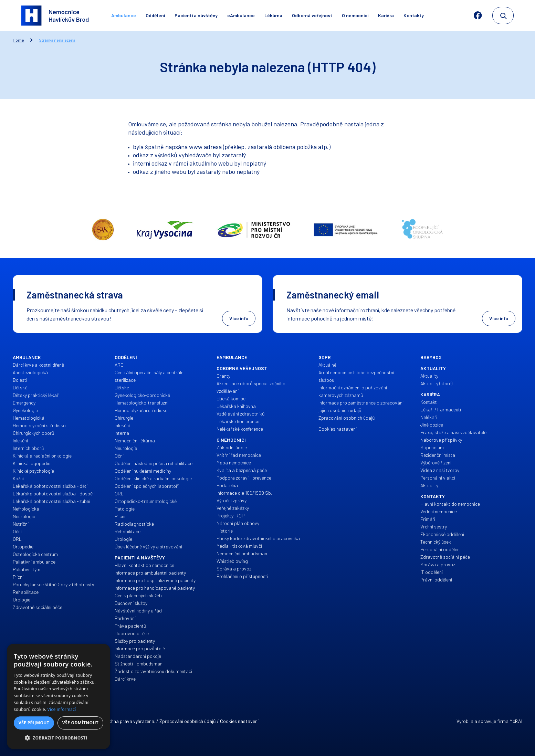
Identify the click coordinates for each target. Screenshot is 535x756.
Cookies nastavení (239, 721)
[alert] (59, 696)
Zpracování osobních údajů (188, 721)
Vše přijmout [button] (34, 723)
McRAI (516, 721)
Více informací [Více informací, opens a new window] (62, 709)
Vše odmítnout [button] (80, 723)
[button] (59, 738)
